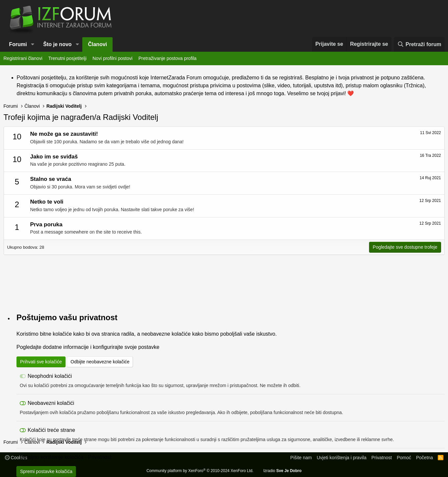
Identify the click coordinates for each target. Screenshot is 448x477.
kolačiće (62, 334)
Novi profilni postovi (112, 58)
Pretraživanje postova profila (167, 58)
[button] (33, 44)
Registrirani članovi (23, 58)
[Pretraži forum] (419, 44)
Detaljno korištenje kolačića (52, 457)
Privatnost (100, 457)
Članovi (97, 44)
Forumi (18, 44)
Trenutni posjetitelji (67, 58)
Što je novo (57, 44)
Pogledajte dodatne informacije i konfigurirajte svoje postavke (88, 347)
